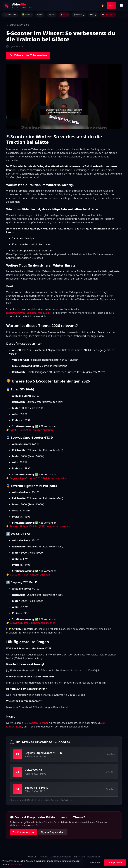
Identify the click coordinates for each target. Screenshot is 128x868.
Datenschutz (93, 857)
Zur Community (23, 832)
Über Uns (33, 857)
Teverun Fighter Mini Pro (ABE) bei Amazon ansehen (40, 526)
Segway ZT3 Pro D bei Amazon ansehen (33, 623)
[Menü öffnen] (121, 5)
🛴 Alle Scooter (10, 14)
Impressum (79, 857)
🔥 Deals (64, 14)
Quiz (111, 5)
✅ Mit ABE (27, 14)
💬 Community (108, 14)
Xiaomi (40, 14)
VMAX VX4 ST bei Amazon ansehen (30, 575)
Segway (52, 14)
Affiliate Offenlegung (61, 857)
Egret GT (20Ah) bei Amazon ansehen (31, 430)
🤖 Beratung (79, 14)
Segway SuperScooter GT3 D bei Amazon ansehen (39, 478)
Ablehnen (95, 862)
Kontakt (44, 857)
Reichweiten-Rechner (36, 723)
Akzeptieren (115, 863)
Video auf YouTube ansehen (28, 55)
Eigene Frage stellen (53, 832)
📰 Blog (93, 14)
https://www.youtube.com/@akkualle (28, 313)
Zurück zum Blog (18, 25)
